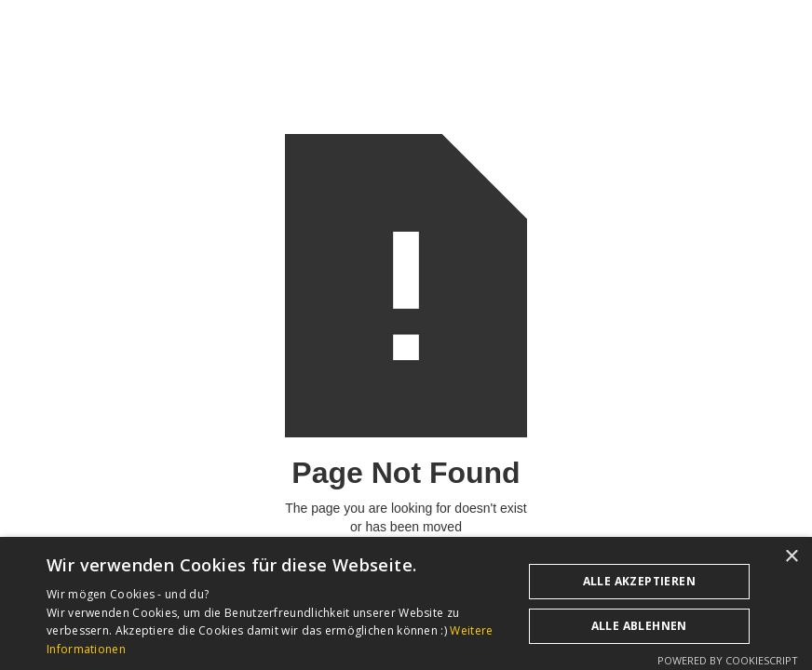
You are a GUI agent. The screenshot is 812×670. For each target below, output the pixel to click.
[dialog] (406, 603)
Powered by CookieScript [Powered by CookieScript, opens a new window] (728, 660)
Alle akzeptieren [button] (639, 581)
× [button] (791, 557)
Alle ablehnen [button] (639, 626)
